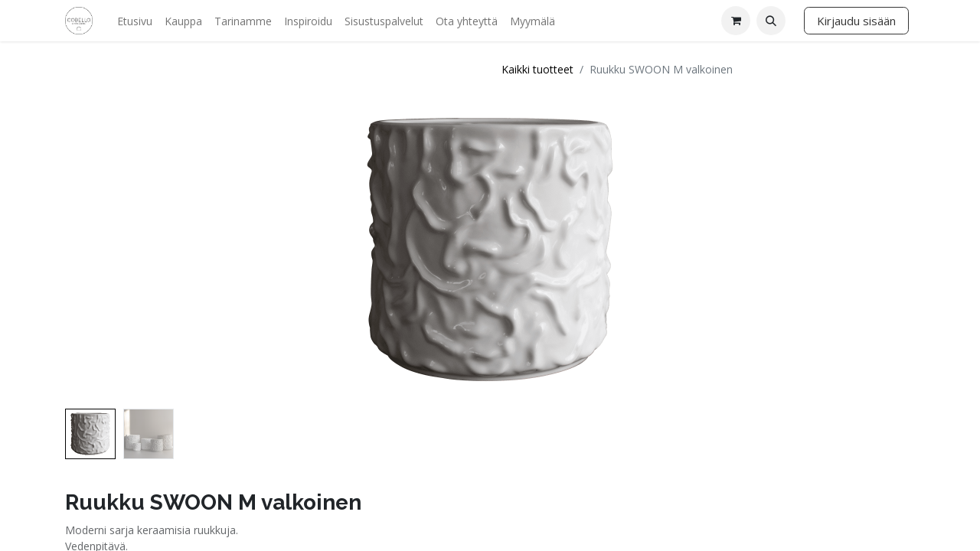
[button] (771, 21)
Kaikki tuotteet (537, 69)
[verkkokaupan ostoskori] (736, 21)
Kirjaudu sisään (856, 21)
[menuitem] (135, 21)
